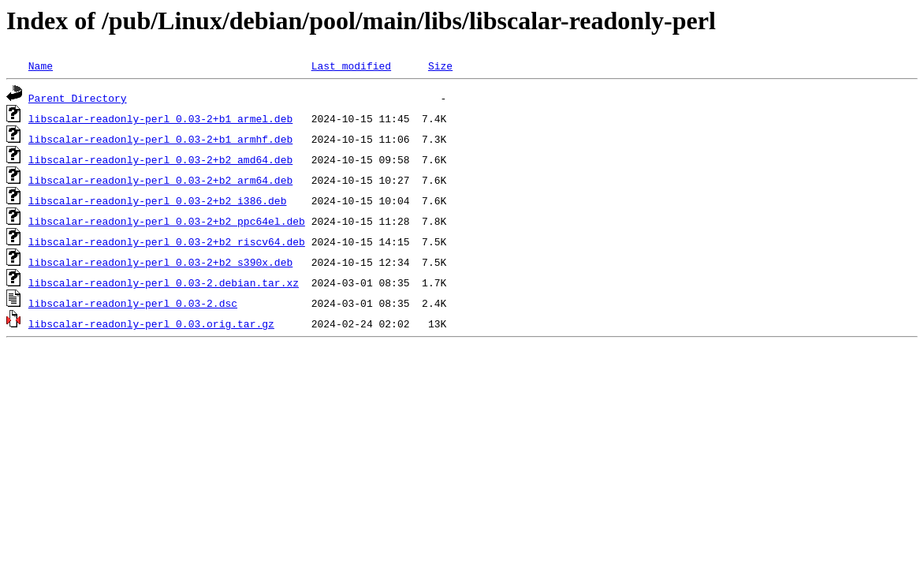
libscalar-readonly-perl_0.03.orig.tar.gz (151, 323)
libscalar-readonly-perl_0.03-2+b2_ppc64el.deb (167, 221)
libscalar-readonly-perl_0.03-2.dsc (133, 303)
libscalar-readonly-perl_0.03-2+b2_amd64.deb (160, 159)
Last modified (351, 65)
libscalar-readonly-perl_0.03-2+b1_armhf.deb (160, 139)
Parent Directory (78, 98)
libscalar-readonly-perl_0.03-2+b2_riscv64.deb (167, 241)
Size (440, 65)
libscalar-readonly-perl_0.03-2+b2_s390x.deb (160, 262)
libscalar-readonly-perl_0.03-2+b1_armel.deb (160, 118)
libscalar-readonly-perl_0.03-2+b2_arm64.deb (160, 180)
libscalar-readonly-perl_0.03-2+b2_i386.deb (158, 200)
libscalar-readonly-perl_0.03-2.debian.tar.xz (164, 282)
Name (41, 65)
